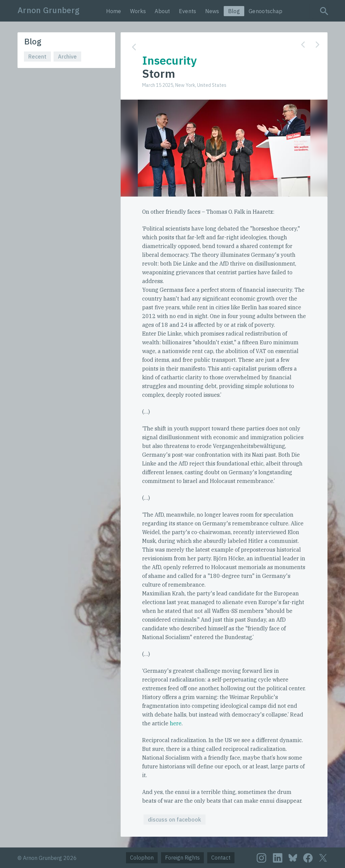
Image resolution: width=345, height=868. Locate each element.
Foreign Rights (182, 858)
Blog (234, 11)
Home (114, 11)
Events (188, 11)
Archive (67, 57)
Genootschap (265, 11)
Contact (221, 858)
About (162, 11)
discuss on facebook (175, 820)
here (176, 723)
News (212, 11)
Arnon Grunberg (49, 10)
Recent (37, 57)
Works (138, 11)
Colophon (142, 858)
